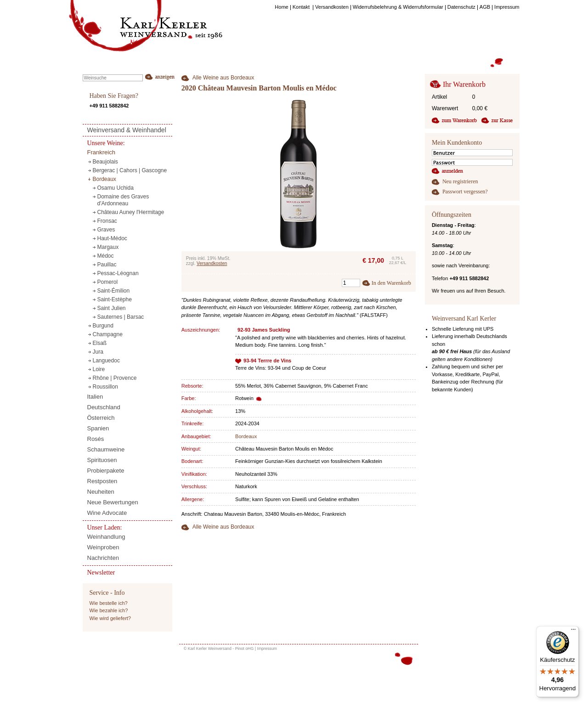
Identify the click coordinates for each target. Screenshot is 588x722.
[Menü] (573, 632)
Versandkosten (212, 263)
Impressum (267, 649)
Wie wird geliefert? (110, 618)
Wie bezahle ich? (109, 610)
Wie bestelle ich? (109, 603)
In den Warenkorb (391, 283)
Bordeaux (246, 436)
